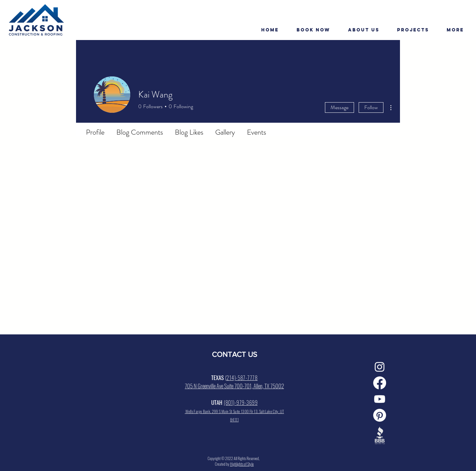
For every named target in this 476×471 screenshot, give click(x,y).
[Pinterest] (380, 415)
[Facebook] (380, 383)
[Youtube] (380, 399)
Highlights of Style (242, 464)
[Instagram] (380, 367)
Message (339, 107)
